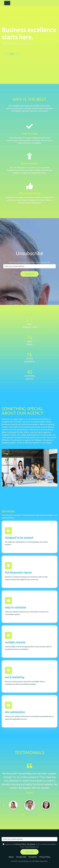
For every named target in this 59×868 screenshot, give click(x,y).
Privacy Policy (21, 844)
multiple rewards (15, 642)
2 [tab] (27, 814)
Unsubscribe (21, 857)
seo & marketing (15, 677)
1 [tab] (22, 814)
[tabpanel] (30, 805)
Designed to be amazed (19, 538)
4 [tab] (37, 814)
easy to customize (16, 607)
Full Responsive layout (18, 573)
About (11, 857)
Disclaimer (31, 844)
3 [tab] (32, 814)
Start (12, 54)
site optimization (15, 712)
